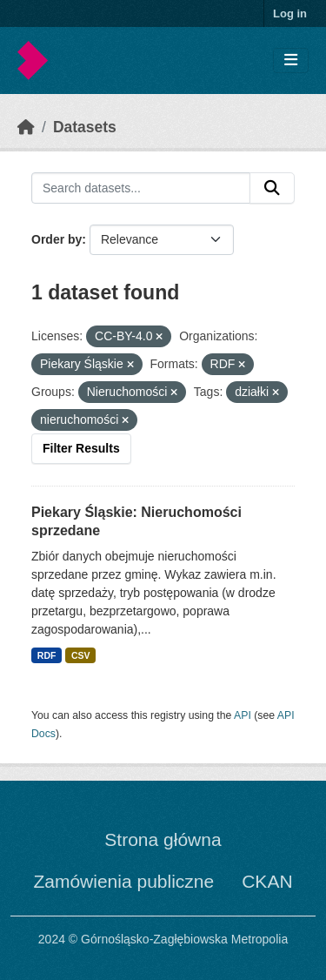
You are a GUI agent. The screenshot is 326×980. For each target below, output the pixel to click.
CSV (81, 655)
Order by (57, 239)
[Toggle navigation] (291, 60)
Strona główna (163, 839)
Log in (290, 13)
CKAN (267, 881)
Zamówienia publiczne (123, 881)
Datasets (85, 127)
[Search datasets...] (141, 188)
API (243, 715)
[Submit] (272, 188)
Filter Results (81, 448)
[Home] (26, 127)
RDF (47, 655)
